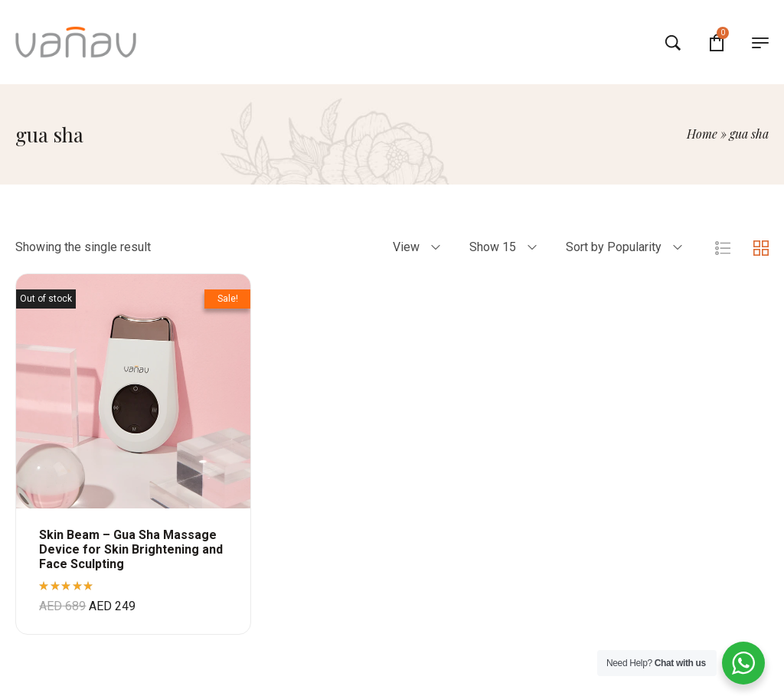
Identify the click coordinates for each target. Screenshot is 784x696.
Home (702, 134)
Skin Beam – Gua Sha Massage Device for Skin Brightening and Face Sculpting (131, 549)
